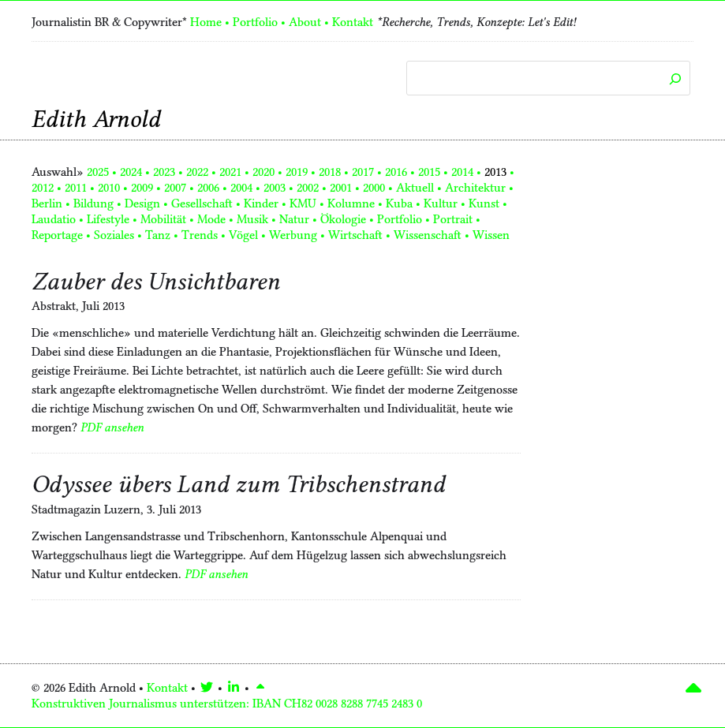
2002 (308, 188)
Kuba (399, 203)
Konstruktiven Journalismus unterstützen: (227, 704)
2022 (197, 172)
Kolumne (351, 203)
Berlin (47, 203)
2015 (429, 172)
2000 (374, 188)
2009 (142, 188)
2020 (263, 172)
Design (142, 203)
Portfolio (255, 22)
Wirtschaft (355, 235)
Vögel (243, 235)
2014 (462, 172)
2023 (164, 172)
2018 (330, 172)
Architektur (475, 188)
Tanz (158, 235)
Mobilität (163, 219)
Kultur (441, 203)
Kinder (261, 203)
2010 (109, 188)
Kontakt (353, 22)
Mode (211, 219)
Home (206, 22)
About (305, 22)
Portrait (453, 219)
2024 (131, 172)
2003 (275, 188)
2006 (208, 188)
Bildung (93, 203)
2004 (241, 188)
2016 (396, 172)
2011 (76, 188)
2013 (495, 172)
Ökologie (343, 219)
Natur (294, 219)
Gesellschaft (202, 203)
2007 (175, 188)
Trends (200, 235)
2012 (43, 188)
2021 (230, 172)
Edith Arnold (96, 119)
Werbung (293, 235)
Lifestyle (108, 219)
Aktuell (415, 188)
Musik (252, 219)
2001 (341, 188)
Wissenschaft (428, 235)
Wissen (491, 235)
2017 (363, 172)
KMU (303, 203)
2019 (297, 172)
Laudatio (54, 219)
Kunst (484, 203)
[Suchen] (675, 79)
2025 (98, 172)
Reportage (57, 235)
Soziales (114, 235)
